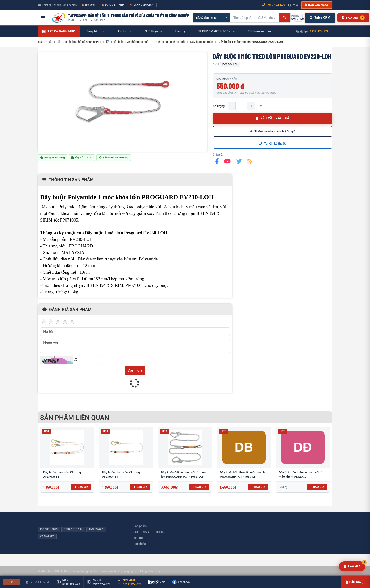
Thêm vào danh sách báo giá (273, 131)
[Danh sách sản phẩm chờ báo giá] (353, 18)
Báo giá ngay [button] (317, 5)
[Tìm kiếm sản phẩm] (254, 18)
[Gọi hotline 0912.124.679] (299, 18)
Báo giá (81, 487)
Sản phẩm (140, 526)
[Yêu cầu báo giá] (352, 567)
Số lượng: (219, 106)
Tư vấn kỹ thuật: (273, 143)
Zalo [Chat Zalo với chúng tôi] (293, 5)
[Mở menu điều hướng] (43, 18)
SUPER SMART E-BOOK (149, 532)
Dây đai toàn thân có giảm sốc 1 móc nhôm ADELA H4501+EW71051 (301, 477)
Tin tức (138, 538)
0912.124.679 (319, 31)
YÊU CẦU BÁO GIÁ (273, 118)
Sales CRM (320, 17)
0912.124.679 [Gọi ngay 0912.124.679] (274, 5)
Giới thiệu (139, 544)
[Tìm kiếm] (284, 18)
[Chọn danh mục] (212, 18)
